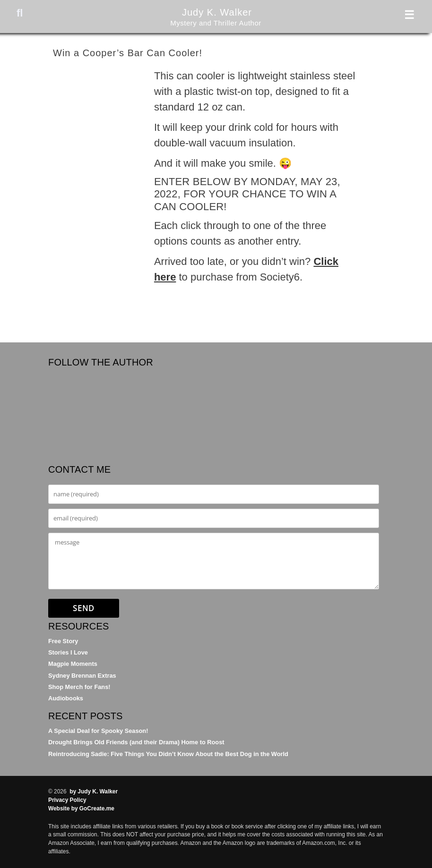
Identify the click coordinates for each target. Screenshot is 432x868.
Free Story (63, 641)
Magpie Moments (73, 664)
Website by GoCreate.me (81, 808)
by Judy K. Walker (94, 791)
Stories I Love (68, 652)
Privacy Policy (67, 800)
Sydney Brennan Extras (82, 676)
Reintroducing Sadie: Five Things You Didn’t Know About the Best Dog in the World (168, 754)
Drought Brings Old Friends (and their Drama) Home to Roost (136, 742)
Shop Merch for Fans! (79, 687)
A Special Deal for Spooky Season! (98, 731)
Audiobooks (66, 698)
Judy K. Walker (216, 11)
